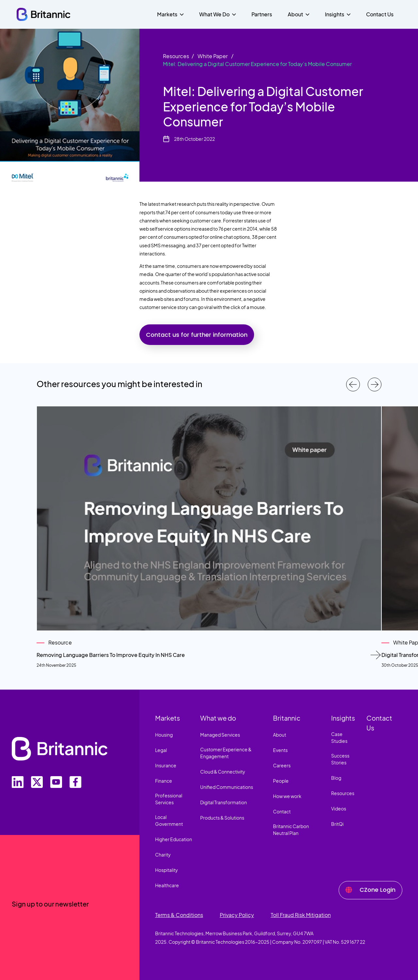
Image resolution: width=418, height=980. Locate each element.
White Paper (213, 56)
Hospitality (167, 870)
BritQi (337, 824)
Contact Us (380, 14)
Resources (176, 56)
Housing (164, 735)
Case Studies (339, 737)
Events (280, 750)
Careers (282, 765)
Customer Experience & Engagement (226, 753)
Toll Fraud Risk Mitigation (301, 915)
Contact (282, 811)
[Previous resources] (353, 384)
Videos (339, 808)
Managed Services (220, 735)
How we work (287, 796)
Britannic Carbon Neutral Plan (291, 830)
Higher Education (174, 839)
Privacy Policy (237, 915)
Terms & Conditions (179, 915)
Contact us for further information (197, 335)
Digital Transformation (224, 802)
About (280, 735)
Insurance (166, 765)
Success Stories (340, 759)
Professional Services (169, 799)
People (281, 781)
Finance (164, 781)
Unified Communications (227, 787)
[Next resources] (375, 384)
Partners (262, 14)
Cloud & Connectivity (223, 772)
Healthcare (167, 885)
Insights (343, 718)
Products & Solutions (222, 818)
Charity (163, 855)
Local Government (169, 820)
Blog (336, 778)
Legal (161, 750)
